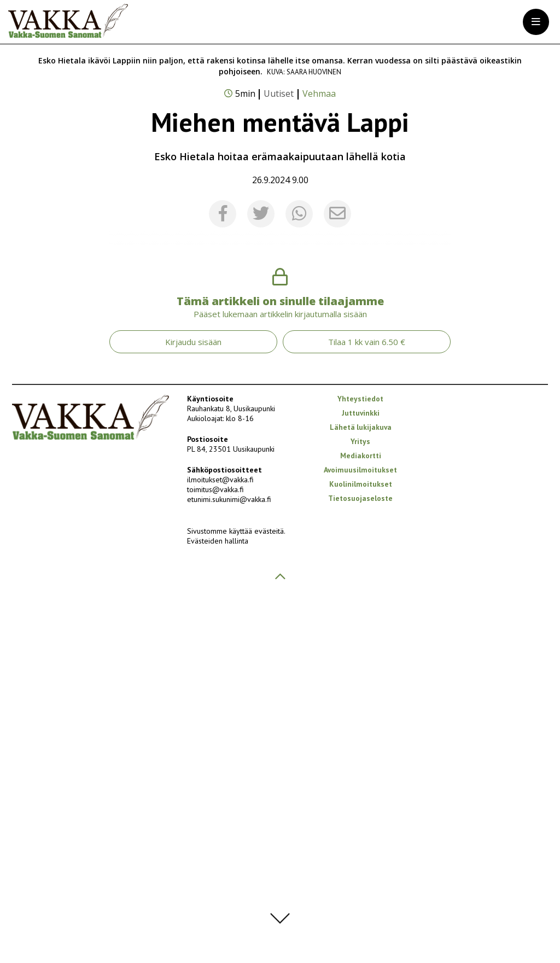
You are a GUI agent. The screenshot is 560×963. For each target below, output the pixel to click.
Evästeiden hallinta (218, 906)
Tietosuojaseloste (360, 863)
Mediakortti (361, 820)
